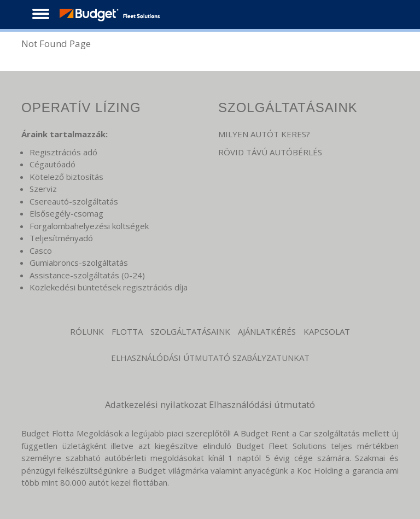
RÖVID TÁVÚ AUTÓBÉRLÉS (270, 152)
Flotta (127, 331)
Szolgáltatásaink (190, 331)
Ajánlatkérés (267, 331)
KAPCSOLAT (327, 331)
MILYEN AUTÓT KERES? (264, 134)
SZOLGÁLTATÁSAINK (288, 107)
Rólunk (87, 331)
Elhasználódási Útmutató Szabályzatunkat (210, 358)
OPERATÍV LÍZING (81, 107)
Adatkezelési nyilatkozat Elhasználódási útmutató (210, 404)
